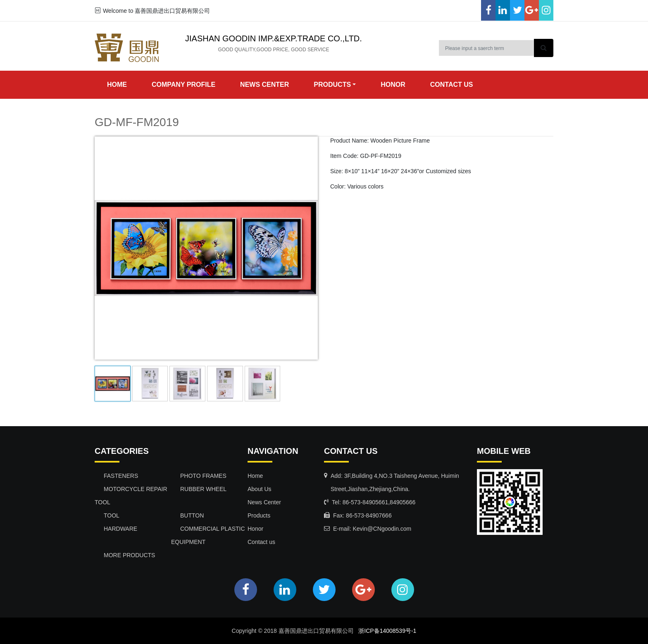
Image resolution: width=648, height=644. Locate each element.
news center (264, 85)
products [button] (332, 85)
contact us (452, 85)
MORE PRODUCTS (129, 555)
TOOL (112, 515)
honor (393, 85)
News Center (264, 502)
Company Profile (183, 85)
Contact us (261, 542)
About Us (260, 489)
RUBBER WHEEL (203, 489)
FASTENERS (121, 476)
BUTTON (192, 515)
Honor (255, 529)
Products (259, 515)
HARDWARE (120, 529)
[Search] (486, 48)
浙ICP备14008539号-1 (387, 631)
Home (117, 85)
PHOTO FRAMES (203, 476)
